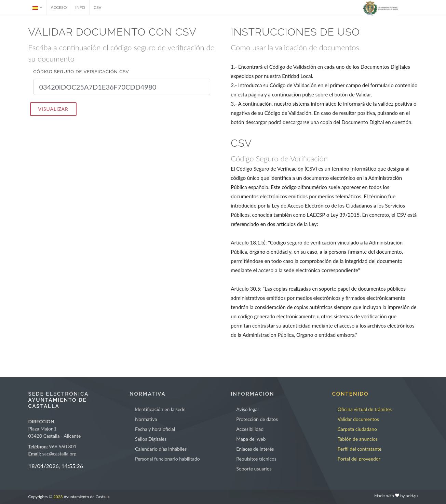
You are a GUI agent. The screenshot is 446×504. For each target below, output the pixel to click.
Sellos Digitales (151, 439)
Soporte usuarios (254, 469)
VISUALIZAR (53, 109)
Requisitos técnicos (256, 459)
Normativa (146, 419)
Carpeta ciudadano (357, 429)
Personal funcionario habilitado (167, 459)
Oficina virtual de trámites (365, 409)
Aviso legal (247, 409)
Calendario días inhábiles (161, 449)
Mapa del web (251, 439)
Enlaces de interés (255, 449)
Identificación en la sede (160, 409)
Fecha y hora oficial (155, 429)
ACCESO (59, 7)
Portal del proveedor (359, 459)
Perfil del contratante (360, 449)
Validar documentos (358, 419)
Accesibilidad (250, 429)
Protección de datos (257, 419)
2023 (58, 497)
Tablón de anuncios (358, 439)
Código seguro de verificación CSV (81, 72)
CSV (98, 7)
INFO (80, 7)
